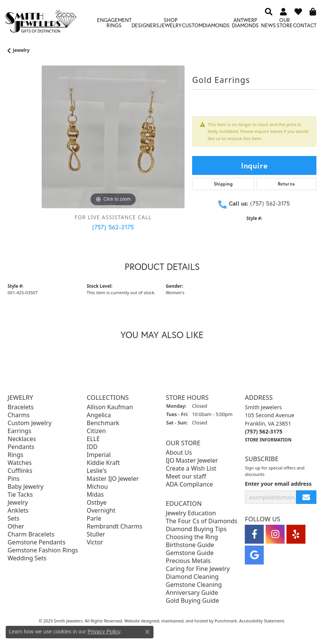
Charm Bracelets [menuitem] (31, 535)
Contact (305, 25)
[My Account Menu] (283, 11)
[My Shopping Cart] (313, 11)
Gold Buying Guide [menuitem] (193, 601)
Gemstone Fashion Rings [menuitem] (43, 550)
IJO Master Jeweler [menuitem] (192, 461)
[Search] (269, 11)
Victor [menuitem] (95, 543)
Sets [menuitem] (13, 519)
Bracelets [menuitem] (21, 407)
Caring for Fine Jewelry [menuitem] (198, 569)
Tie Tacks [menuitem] (20, 495)
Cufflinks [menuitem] (20, 471)
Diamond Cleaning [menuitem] (192, 577)
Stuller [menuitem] (96, 535)
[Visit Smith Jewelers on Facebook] (254, 535)
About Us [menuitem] (179, 453)
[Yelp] (296, 535)
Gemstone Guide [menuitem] (190, 553)
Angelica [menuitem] (99, 415)
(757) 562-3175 (113, 227)
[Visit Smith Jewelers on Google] (254, 555)
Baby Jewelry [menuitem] (26, 487)
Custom (192, 25)
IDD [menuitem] (92, 447)
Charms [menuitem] (19, 415)
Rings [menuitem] (15, 455)
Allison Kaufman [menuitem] (110, 407)
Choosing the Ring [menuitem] (192, 537)
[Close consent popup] (147, 632)
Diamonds (216, 25)
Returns (286, 184)
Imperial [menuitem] (99, 455)
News (268, 25)
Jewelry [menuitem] (18, 503)
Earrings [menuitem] (20, 431)
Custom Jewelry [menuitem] (30, 423)
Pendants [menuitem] (21, 447)
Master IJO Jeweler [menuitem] (113, 479)
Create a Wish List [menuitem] (191, 469)
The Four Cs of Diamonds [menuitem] (202, 521)
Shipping (223, 184)
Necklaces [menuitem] (22, 439)
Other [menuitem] (16, 527)
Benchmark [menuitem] (103, 423)
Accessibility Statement (262, 621)
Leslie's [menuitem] (97, 471)
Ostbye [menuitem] (97, 503)
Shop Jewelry (170, 23)
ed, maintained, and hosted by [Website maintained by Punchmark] (185, 621)
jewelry (21, 50)
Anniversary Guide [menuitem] (192, 593)
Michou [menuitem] (97, 487)
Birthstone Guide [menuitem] (190, 545)
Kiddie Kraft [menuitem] (103, 463)
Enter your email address (278, 484)
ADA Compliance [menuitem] (189, 485)
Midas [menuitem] (95, 495)
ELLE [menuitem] (93, 439)
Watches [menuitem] (20, 463)
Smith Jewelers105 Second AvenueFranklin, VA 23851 (269, 424)
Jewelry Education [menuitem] (191, 513)
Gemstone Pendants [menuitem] (37, 543)
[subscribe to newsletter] (306, 497)
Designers (145, 25)
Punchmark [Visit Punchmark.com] (226, 621)
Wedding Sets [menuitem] (27, 558)
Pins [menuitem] (13, 479)
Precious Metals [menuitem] (188, 561)
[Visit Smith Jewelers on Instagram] (275, 535)
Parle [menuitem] (94, 519)
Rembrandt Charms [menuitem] (115, 527)
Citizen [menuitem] (96, 431)
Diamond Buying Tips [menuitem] (196, 529)
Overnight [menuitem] (101, 511)
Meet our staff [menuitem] (186, 477)
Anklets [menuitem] (18, 511)
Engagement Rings (114, 23)
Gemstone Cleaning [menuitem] (194, 585)
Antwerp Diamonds (245, 23)
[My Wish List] (298, 11)
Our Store (285, 23)
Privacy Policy (104, 632)
